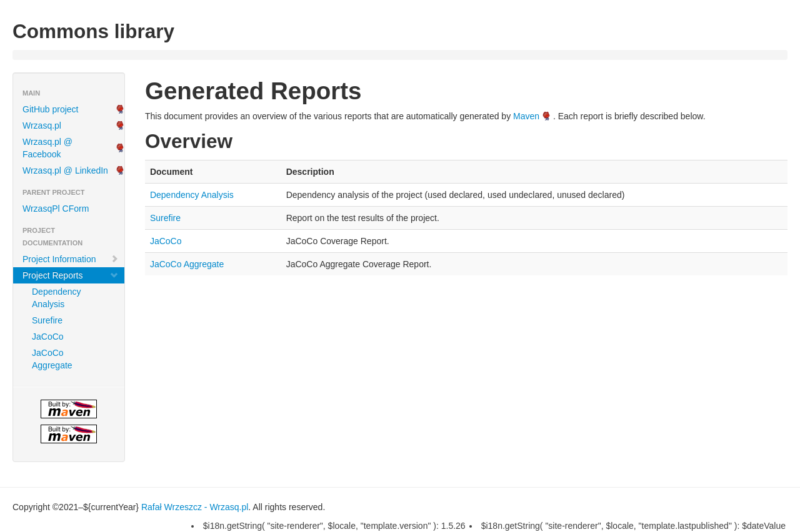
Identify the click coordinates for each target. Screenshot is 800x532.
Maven (526, 116)
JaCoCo (48, 337)
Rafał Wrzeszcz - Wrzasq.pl (195, 507)
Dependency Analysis (57, 298)
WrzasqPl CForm (56, 209)
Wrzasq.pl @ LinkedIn (65, 170)
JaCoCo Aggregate (52, 359)
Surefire (47, 320)
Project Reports (71, 275)
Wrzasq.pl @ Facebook (47, 148)
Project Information (71, 259)
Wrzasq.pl (42, 126)
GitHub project (50, 109)
